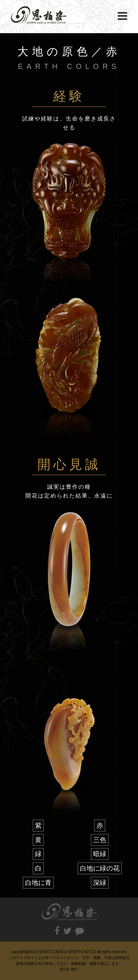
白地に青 (38, 883)
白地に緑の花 (100, 868)
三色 (100, 840)
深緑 (100, 883)
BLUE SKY (69, 969)
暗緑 (100, 854)
